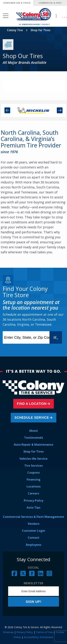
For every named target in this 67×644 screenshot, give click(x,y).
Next (60, 110)
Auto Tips (33, 507)
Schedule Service (32, 418)
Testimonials (34, 438)
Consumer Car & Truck (17, 3)
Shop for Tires (33, 451)
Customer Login (33, 531)
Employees (34, 545)
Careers (33, 493)
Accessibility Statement (39, 637)
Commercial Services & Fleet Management (33, 517)
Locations (34, 486)
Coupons (33, 473)
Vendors (33, 524)
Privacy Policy (33, 501)
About (33, 431)
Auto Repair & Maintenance (33, 445)
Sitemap (8, 632)
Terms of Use (44, 632)
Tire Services (33, 466)
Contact (33, 538)
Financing (33, 479)
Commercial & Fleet (50, 3)
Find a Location (32, 404)
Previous (7, 110)
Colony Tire (15, 30)
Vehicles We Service (33, 459)
